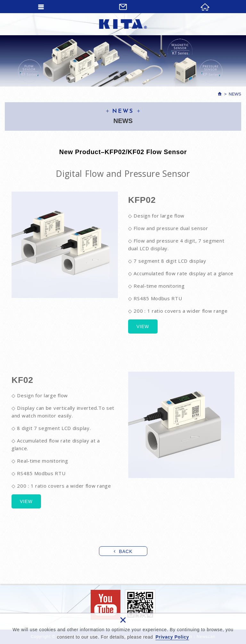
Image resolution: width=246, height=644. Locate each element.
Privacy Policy (172, 637)
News (235, 94)
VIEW (143, 326)
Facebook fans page (106, 605)
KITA (123, 24)
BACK (126, 551)
